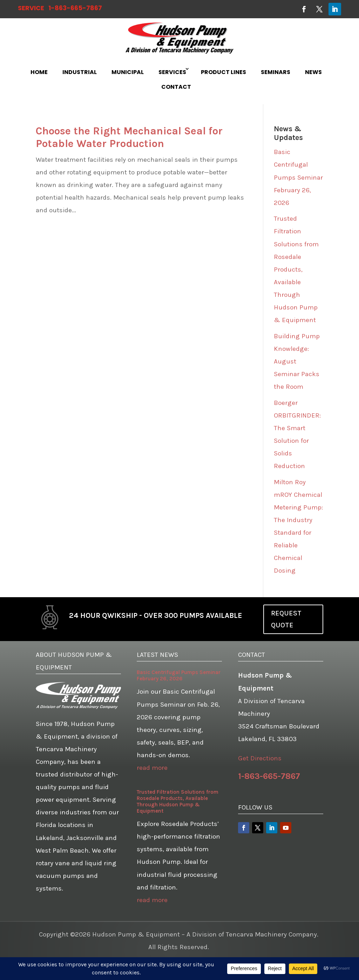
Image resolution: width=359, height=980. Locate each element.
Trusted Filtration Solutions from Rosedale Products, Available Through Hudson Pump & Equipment (296, 269)
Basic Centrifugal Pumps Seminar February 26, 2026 (298, 177)
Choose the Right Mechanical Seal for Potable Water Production (129, 137)
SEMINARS (276, 72)
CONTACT (176, 87)
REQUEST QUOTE (286, 619)
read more (152, 768)
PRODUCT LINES (223, 72)
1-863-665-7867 (75, 8)
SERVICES (172, 72)
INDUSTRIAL (80, 72)
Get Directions (260, 758)
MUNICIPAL (128, 72)
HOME (39, 72)
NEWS (313, 72)
